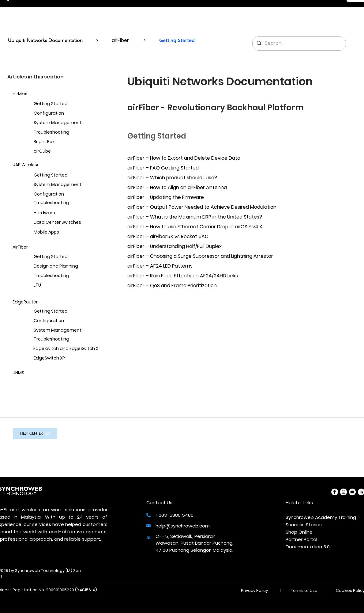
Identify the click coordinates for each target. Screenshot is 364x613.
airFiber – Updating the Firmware (166, 197)
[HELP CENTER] (35, 433)
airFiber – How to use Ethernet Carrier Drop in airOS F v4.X (195, 227)
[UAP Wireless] (43, 165)
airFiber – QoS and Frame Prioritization (172, 286)
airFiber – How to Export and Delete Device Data (184, 158)
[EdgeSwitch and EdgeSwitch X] (64, 349)
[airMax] (43, 94)
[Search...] (299, 44)
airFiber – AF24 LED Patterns (160, 266)
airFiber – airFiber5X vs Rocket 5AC (168, 236)
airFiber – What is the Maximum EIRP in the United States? (195, 217)
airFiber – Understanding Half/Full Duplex (174, 246)
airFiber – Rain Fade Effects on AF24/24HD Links (183, 276)
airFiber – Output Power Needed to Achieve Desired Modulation (202, 207)
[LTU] (64, 286)
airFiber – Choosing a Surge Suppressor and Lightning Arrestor (200, 256)
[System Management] (64, 123)
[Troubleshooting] (64, 133)
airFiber (120, 40)
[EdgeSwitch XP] (64, 358)
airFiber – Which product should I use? (172, 178)
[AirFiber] (43, 247)
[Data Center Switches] (64, 223)
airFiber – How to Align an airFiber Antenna (177, 187)
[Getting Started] (64, 104)
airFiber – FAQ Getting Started (163, 168)
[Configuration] (64, 114)
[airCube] (64, 152)
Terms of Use (304, 590)
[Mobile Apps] (64, 232)
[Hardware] (64, 213)
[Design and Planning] (64, 267)
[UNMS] (43, 373)
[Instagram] (343, 492)
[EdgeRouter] (43, 302)
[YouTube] (352, 492)
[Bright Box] (64, 142)
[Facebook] (335, 492)
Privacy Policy (254, 590)
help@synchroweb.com (183, 526)
